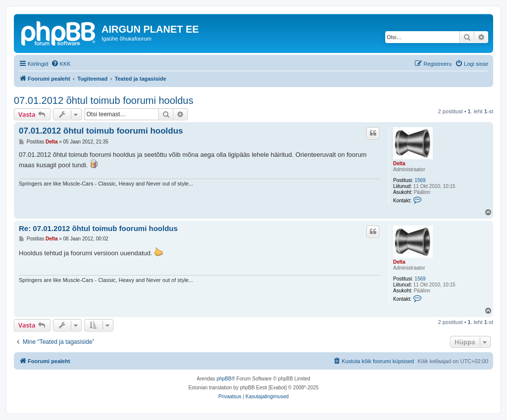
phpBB (224, 379)
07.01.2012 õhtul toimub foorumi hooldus (103, 100)
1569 (420, 180)
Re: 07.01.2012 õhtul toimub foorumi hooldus (98, 228)
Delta (399, 163)
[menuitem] (61, 64)
